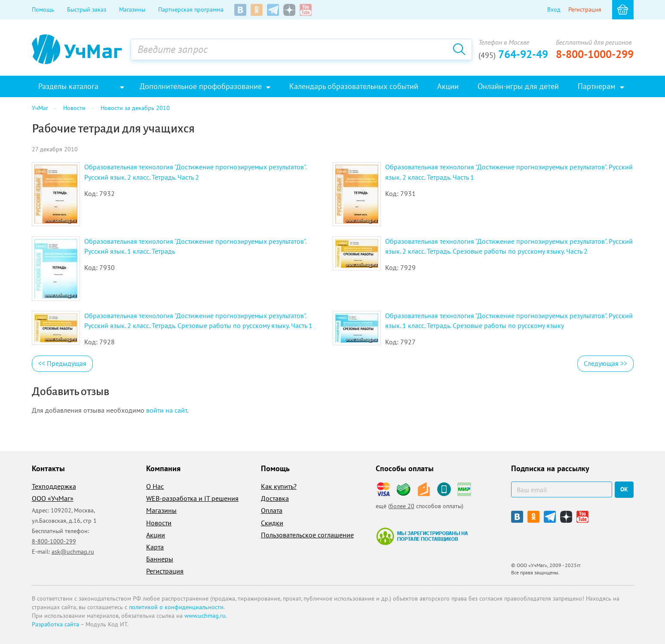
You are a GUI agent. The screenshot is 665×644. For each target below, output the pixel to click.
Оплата (272, 510)
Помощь (43, 9)
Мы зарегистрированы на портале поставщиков (422, 536)
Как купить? (279, 486)
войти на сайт (167, 410)
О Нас (155, 486)
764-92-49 (513, 54)
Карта (155, 547)
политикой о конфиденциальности (176, 607)
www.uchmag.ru (205, 616)
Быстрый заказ (87, 9)
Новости (159, 523)
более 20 (402, 506)
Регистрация (585, 9)
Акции (156, 535)
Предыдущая (62, 363)
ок (624, 489)
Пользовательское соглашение (307, 535)
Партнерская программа (191, 9)
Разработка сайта (55, 624)
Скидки (272, 523)
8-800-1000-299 (595, 54)
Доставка (275, 498)
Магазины (132, 9)
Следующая (605, 363)
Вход (554, 9)
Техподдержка (54, 486)
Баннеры (160, 559)
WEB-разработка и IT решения (192, 498)
